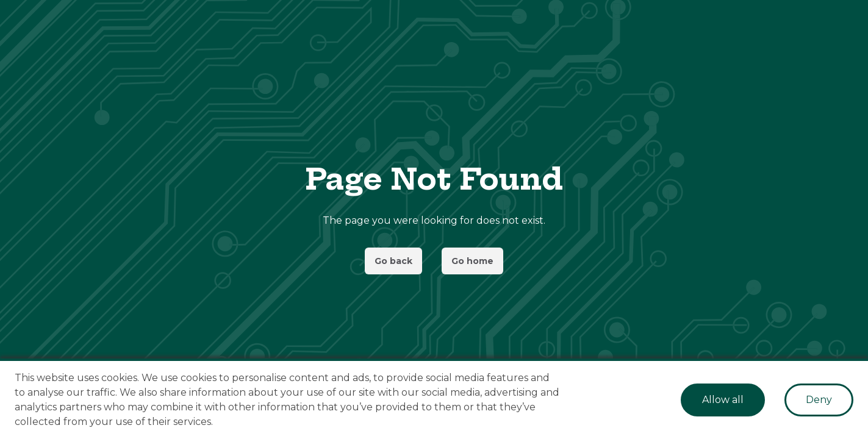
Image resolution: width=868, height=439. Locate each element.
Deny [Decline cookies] (819, 400)
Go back (393, 261)
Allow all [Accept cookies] (723, 400)
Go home (472, 261)
